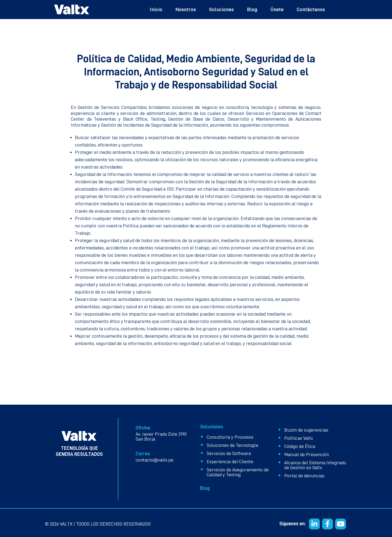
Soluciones (221, 10)
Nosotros (186, 10)
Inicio (156, 10)
